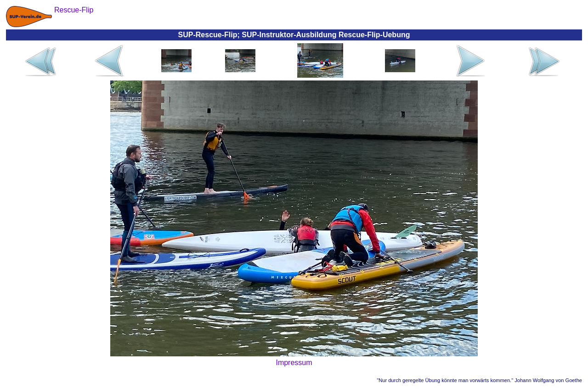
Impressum (294, 363)
